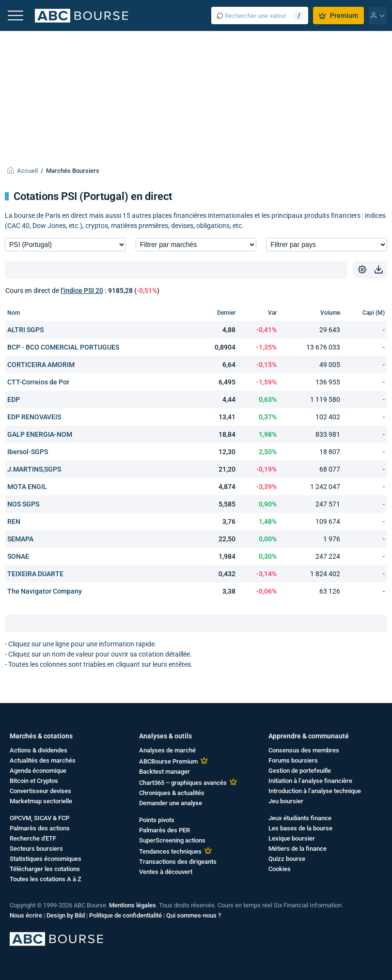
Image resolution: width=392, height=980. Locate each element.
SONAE (18, 556)
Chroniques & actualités (172, 793)
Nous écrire (26, 915)
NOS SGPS (23, 504)
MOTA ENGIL (27, 487)
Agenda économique (38, 771)
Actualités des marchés (43, 760)
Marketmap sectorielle (41, 801)
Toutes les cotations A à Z (46, 879)
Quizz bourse (287, 859)
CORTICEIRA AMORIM (41, 365)
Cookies (280, 869)
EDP (14, 399)
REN (14, 521)
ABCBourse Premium (168, 761)
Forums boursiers (293, 760)
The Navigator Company (45, 591)
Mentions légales (133, 905)
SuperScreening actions (172, 840)
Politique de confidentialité (125, 915)
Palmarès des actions (40, 828)
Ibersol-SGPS (28, 452)
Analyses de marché (167, 750)
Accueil (27, 171)
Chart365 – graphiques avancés (183, 783)
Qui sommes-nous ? (194, 915)
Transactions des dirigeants (178, 862)
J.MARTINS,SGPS (34, 469)
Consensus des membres (304, 750)
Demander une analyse (171, 803)
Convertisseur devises (40, 791)
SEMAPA (20, 539)
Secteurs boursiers (36, 849)
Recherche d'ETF (33, 838)
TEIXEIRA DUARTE (35, 574)
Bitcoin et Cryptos (34, 781)
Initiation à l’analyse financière (310, 781)
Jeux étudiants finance (300, 818)
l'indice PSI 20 (82, 291)
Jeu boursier (286, 801)
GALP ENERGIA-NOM (40, 434)
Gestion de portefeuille (300, 771)
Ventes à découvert (166, 872)
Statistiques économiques (46, 859)
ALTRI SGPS (25, 330)
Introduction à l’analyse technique (315, 791)
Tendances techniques (170, 851)
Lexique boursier (292, 838)
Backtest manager (165, 772)
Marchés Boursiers (73, 171)
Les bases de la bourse (300, 828)
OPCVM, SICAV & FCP (39, 818)
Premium (338, 15)
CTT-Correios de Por (38, 382)
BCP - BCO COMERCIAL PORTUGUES (63, 347)
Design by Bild (66, 915)
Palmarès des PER (165, 830)
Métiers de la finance (298, 849)
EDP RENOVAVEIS (34, 417)
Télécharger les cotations (45, 869)
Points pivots (157, 820)
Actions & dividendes (39, 750)
